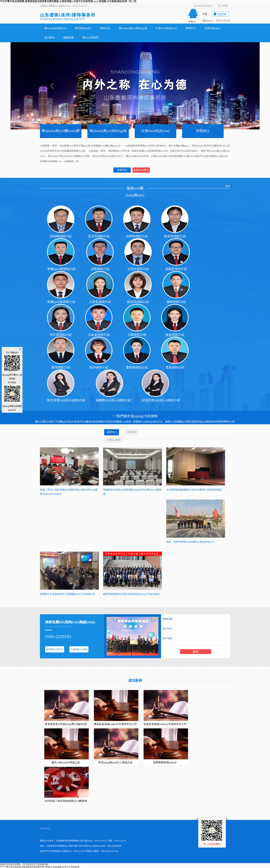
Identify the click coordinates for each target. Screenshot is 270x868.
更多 (228, 186)
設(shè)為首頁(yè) (203, 6)
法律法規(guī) (212, 28)
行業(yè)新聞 (114, 441)
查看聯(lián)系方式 (55, 649)
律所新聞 (132, 433)
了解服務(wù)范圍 (79, 649)
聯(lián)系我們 (90, 38)
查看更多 (122, 170)
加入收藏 (223, 6)
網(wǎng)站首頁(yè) (55, 28)
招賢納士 (203, 131)
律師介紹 (105, 28)
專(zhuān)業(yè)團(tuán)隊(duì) (61, 137)
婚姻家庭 (68, 38)
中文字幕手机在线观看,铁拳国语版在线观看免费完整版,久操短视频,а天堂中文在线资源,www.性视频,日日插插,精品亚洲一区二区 (68, 1)
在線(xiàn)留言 (141, 170)
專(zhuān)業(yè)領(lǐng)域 (133, 28)
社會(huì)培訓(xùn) (166, 28)
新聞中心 (191, 28)
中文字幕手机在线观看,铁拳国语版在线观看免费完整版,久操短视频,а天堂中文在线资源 (40, 867)
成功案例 (49, 38)
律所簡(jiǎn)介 (83, 28)
